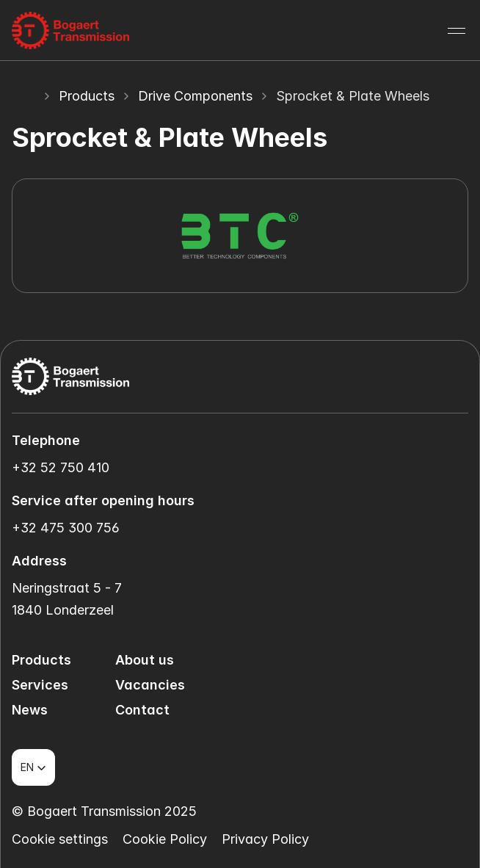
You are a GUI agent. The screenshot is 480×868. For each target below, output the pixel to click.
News (30, 710)
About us (145, 660)
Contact (142, 710)
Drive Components (195, 96)
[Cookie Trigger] (60, 839)
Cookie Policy (165, 839)
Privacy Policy (265, 839)
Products (87, 96)
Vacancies (150, 685)
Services (40, 685)
